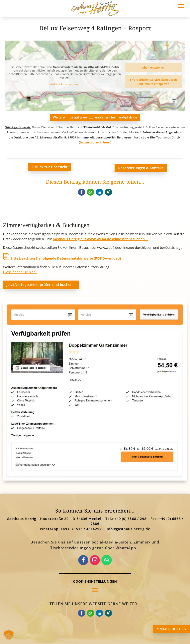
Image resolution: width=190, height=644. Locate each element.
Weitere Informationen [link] (65, 84)
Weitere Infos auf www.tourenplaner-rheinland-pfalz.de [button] (95, 117)
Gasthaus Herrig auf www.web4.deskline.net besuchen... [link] (100, 239)
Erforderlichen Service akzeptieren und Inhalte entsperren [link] (153, 82)
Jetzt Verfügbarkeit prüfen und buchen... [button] (41, 285)
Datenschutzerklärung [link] (95, 143)
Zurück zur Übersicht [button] (49, 167)
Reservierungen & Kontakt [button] (141, 168)
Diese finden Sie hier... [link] (20, 272)
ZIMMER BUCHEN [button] (171, 629)
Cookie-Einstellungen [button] (95, 582)
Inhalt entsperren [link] (153, 67)
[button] (95, 590)
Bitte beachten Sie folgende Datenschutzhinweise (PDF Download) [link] (62, 258)
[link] (82, 192)
